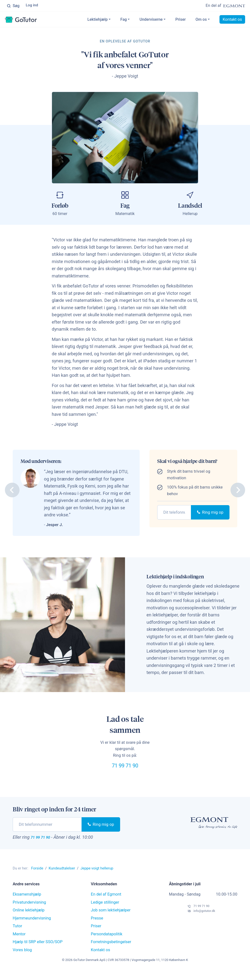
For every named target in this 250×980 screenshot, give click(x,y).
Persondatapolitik (107, 943)
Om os (201, 20)
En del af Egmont (106, 903)
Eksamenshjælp (27, 903)
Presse (97, 927)
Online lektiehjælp (29, 919)
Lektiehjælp (98, 20)
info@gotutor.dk (192, 925)
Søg (13, 6)
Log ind (33, 6)
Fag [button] (124, 20)
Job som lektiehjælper (111, 919)
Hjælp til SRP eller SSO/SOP (38, 951)
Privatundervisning (29, 911)
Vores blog (22, 958)
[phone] (174, 514)
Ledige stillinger (105, 911)
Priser (180, 20)
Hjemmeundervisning (32, 927)
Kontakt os (232, 20)
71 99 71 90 (125, 770)
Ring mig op (210, 514)
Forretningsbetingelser (111, 951)
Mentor (19, 943)
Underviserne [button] (151, 20)
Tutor (17, 935)
